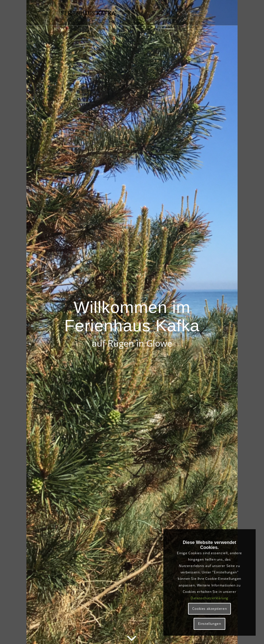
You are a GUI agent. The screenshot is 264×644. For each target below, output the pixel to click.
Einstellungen (210, 624)
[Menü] (195, 13)
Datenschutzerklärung (209, 598)
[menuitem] (182, 13)
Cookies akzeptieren (209, 609)
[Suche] (182, 13)
